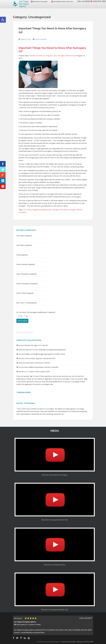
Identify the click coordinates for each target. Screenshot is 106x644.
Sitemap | (80, 642)
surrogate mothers (76, 210)
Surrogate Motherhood (66, 56)
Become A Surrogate (38, 2)
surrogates (22, 212)
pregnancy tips (46, 210)
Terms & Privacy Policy (25, 332)
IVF (24, 210)
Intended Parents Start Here (61, 2)
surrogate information (60, 210)
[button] (3, 20)
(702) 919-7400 (99, 1)
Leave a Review (86, 618)
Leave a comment (41, 39)
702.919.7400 (88, 642)
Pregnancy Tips (51, 56)
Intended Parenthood (37, 56)
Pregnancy (36, 210)
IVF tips (29, 210)
